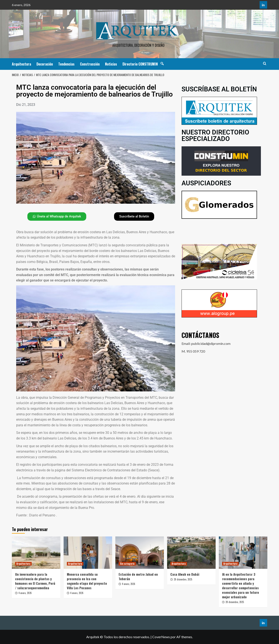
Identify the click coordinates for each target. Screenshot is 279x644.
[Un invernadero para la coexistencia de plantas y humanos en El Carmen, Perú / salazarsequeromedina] (36, 553)
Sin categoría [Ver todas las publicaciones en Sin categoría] (127, 564)
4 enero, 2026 (25, 593)
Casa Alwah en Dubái (185, 574)
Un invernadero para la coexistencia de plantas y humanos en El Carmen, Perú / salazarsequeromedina (35, 581)
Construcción (90, 64)
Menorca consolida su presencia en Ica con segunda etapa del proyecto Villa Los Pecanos (87, 581)
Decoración (45, 64)
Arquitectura (21, 64)
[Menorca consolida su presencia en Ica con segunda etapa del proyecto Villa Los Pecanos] (88, 553)
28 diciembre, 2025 (183, 579)
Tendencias (66, 64)
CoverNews (161, 637)
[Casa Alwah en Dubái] (191, 553)
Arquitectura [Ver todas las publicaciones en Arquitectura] (23, 564)
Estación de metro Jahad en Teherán (138, 576)
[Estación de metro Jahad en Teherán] (140, 553)
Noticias (111, 64)
